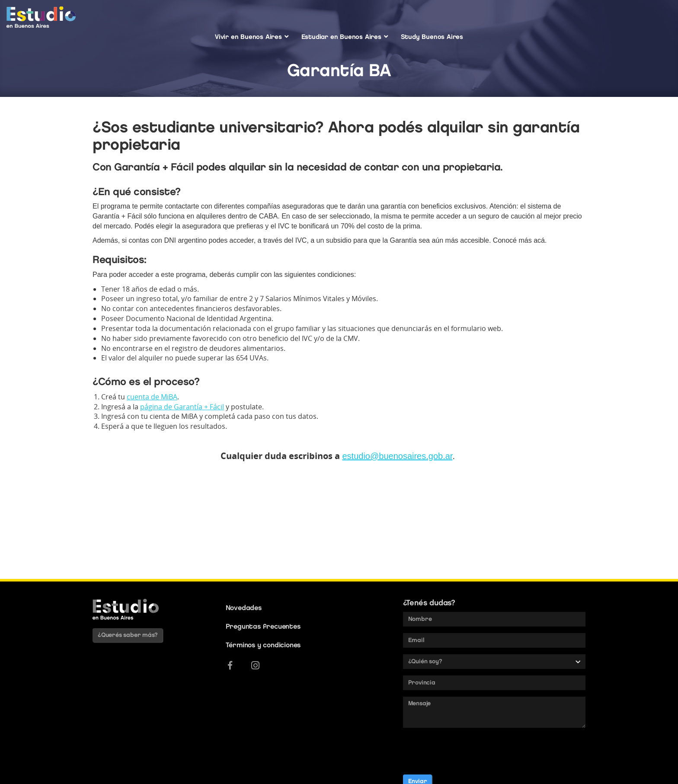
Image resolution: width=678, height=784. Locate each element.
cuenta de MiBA (152, 397)
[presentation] (469, 751)
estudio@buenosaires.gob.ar (397, 456)
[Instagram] (256, 665)
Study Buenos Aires (432, 37)
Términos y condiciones (263, 645)
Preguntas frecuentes (263, 626)
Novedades (244, 608)
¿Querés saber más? (128, 635)
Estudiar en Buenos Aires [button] (345, 37)
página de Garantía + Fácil (182, 407)
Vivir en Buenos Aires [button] (252, 37)
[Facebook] (230, 665)
